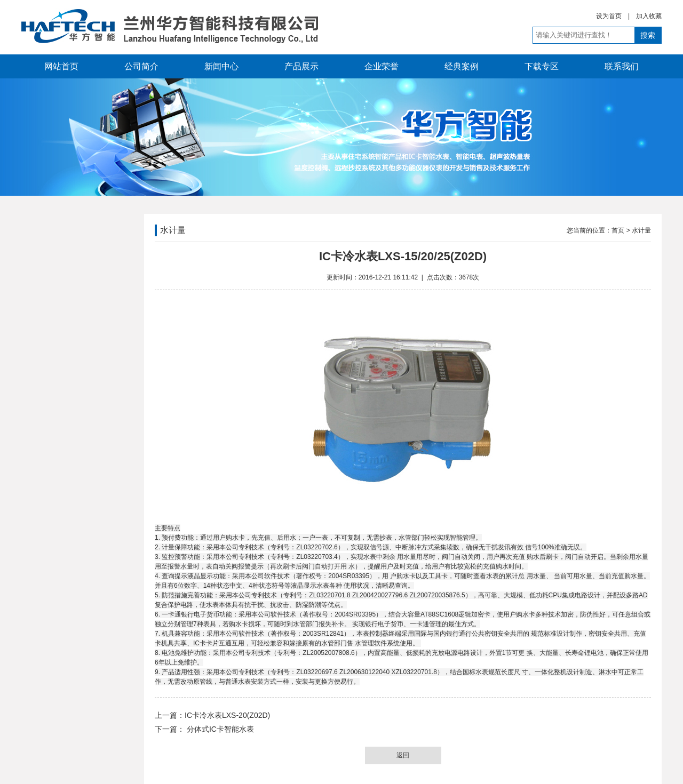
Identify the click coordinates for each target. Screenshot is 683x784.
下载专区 (542, 66)
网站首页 (61, 66)
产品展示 (301, 66)
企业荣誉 (382, 66)
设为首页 (609, 16)
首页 (618, 230)
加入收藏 (649, 16)
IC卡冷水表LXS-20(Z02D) (227, 715)
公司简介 (141, 66)
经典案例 (462, 66)
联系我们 (622, 66)
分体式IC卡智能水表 (219, 729)
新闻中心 (221, 66)
